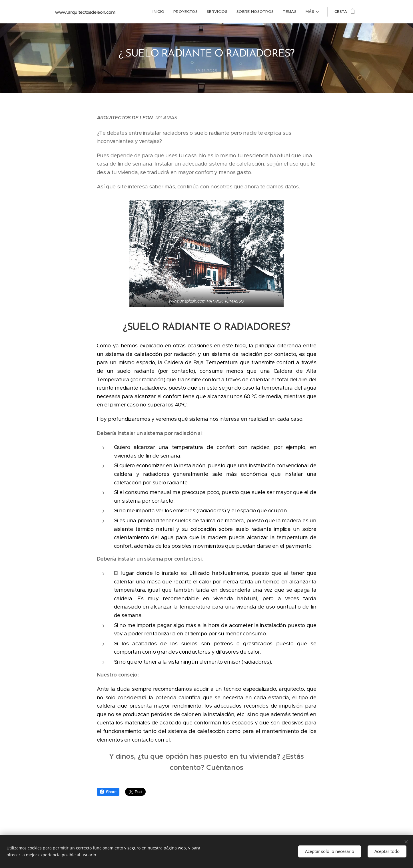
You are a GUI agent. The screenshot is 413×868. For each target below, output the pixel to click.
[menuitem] (140, 12)
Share (108, 792)
